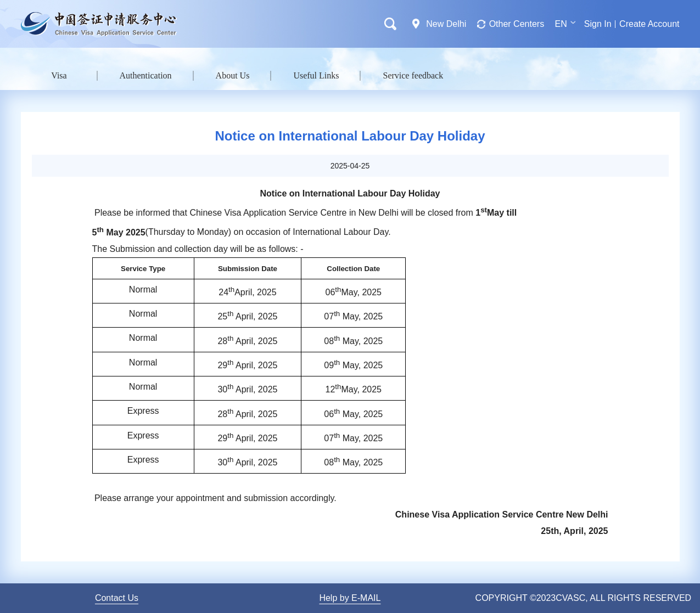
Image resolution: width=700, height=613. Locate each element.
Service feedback (413, 75)
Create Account (649, 24)
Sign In (598, 24)
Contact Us (117, 598)
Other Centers (517, 24)
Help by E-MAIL (350, 598)
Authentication (146, 75)
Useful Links (316, 75)
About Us (233, 75)
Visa (59, 75)
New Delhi (446, 24)
